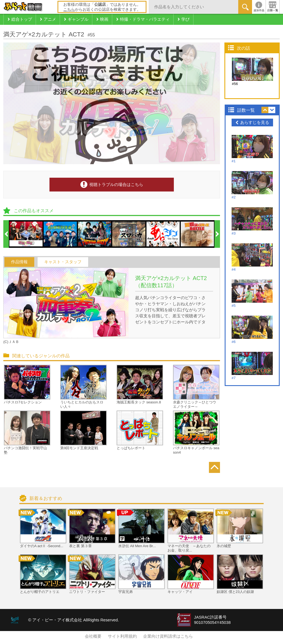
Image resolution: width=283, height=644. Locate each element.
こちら (69, 9)
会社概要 (93, 636)
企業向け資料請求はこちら (168, 636)
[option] (26, 234)
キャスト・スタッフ (63, 262)
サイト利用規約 (122, 636)
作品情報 (19, 262)
